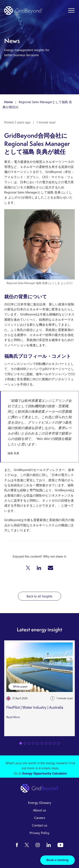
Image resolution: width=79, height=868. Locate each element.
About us (39, 810)
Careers (40, 818)
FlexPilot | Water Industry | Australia (35, 707)
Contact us (40, 825)
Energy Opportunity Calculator (45, 773)
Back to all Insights (39, 596)
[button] (28, 568)
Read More (13, 717)
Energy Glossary (40, 803)
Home (9, 102)
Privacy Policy (39, 833)
